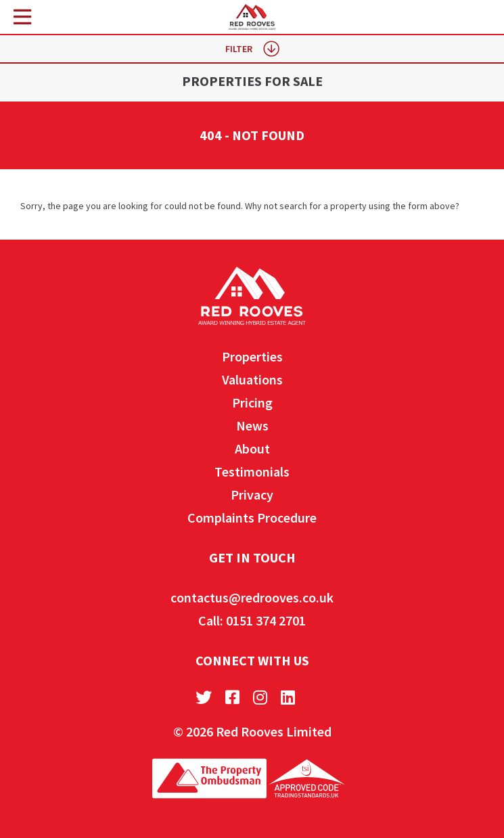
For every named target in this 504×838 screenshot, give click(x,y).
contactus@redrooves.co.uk (252, 597)
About (252, 448)
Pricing (252, 402)
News (252, 425)
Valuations (252, 379)
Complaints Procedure (252, 517)
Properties (252, 356)
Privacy (252, 494)
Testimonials (252, 471)
